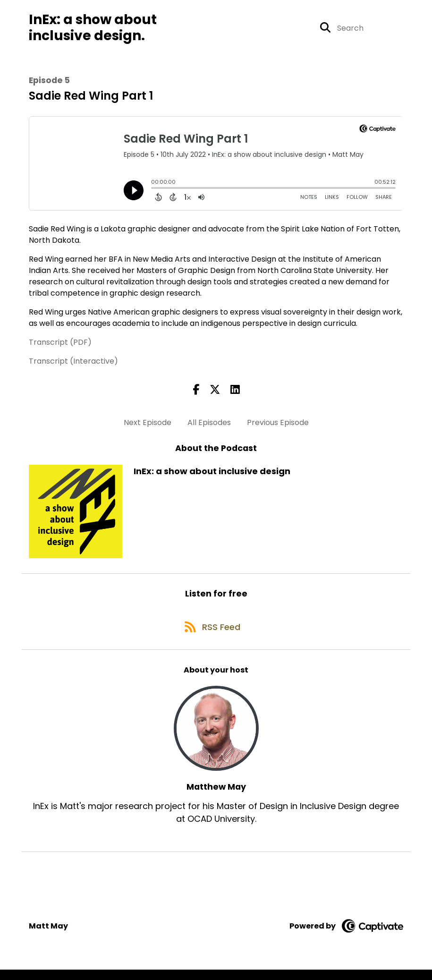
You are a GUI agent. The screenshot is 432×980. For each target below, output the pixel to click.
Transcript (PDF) (60, 347)
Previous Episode (278, 427)
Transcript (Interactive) (73, 366)
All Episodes (209, 427)
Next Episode (148, 427)
